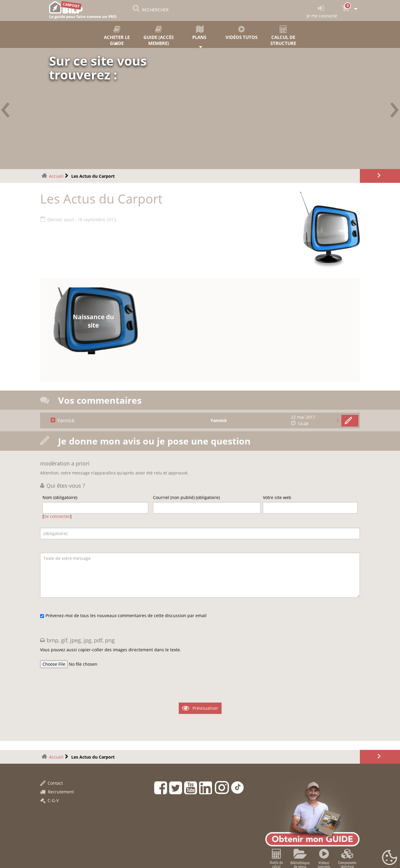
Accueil (56, 176)
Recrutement (57, 792)
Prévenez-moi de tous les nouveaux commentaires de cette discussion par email (126, 615)
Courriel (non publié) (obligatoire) (186, 497)
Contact (51, 783)
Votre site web (277, 497)
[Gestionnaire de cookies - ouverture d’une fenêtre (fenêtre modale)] (390, 858)
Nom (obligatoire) (60, 497)
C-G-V (49, 800)
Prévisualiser (205, 708)
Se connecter (57, 516)
